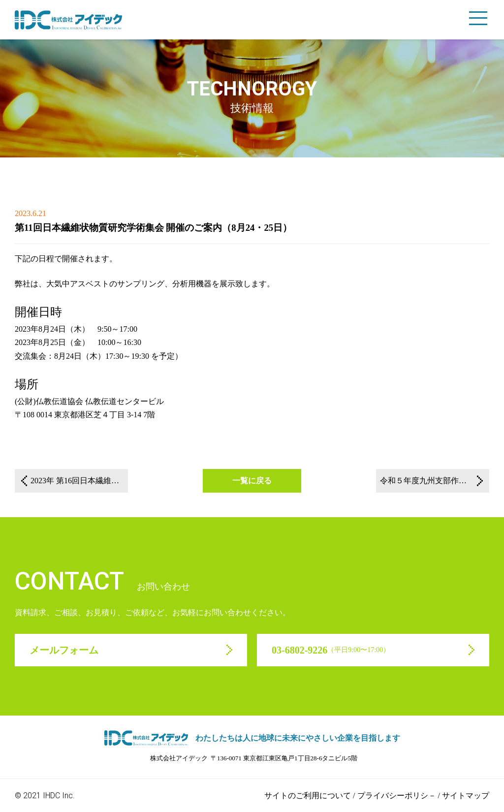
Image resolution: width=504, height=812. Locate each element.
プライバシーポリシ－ (397, 796)
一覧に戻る (252, 481)
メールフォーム (64, 650)
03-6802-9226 (331, 650)
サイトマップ (466, 796)
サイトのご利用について (308, 796)
